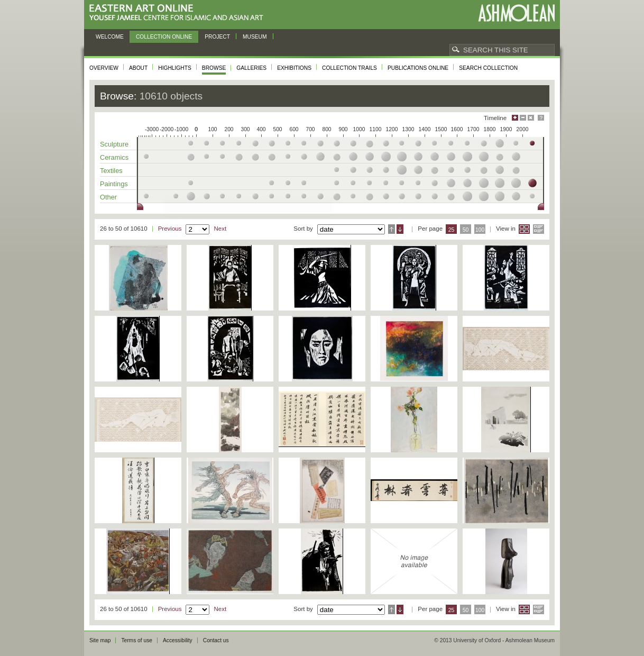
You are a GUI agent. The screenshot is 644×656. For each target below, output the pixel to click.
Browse (214, 68)
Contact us (216, 640)
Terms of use (137, 640)
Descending (400, 229)
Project (217, 37)
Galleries (251, 68)
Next (220, 229)
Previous (170, 229)
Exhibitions (294, 68)
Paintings (114, 184)
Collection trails (349, 68)
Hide (531, 118)
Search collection (488, 68)
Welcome (110, 37)
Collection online (164, 37)
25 (452, 230)
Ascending (392, 229)
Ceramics (114, 157)
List (539, 229)
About (138, 68)
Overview (104, 68)
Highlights (175, 68)
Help (541, 118)
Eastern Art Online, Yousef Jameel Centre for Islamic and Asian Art (179, 13)
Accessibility (178, 640)
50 (466, 230)
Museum (255, 37)
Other (108, 197)
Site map (100, 640)
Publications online (418, 68)
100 (480, 230)
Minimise (523, 118)
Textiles (111, 171)
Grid (524, 229)
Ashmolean (516, 13)
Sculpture (114, 144)
